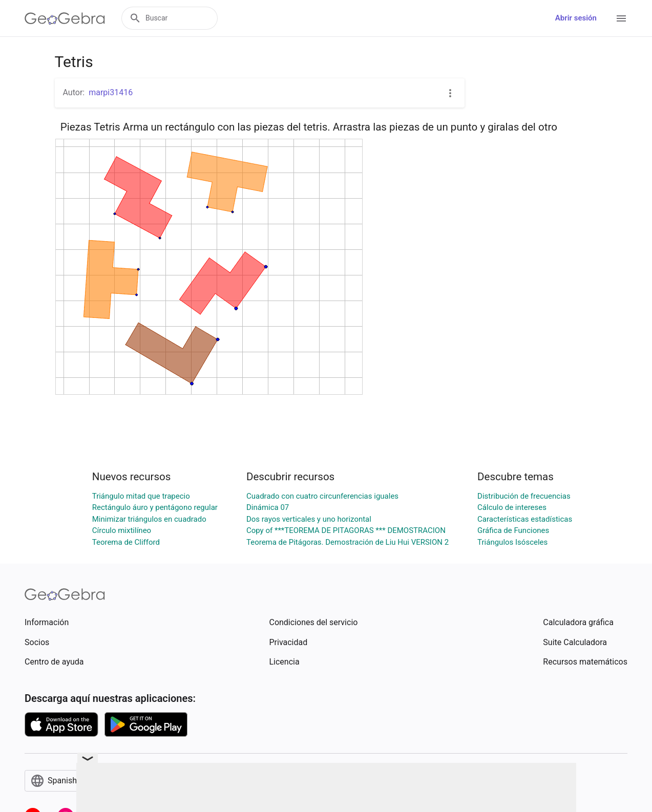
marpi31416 (111, 92)
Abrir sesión (576, 18)
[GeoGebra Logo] (65, 18)
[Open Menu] (621, 18)
